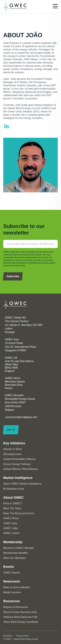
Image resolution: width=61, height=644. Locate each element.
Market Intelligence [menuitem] (18, 478)
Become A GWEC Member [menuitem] (19, 548)
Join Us (11, 430)
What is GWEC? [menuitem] (13, 503)
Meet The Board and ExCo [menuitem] (19, 513)
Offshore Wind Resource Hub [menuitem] (20, 617)
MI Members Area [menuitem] (14, 489)
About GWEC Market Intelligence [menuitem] (22, 484)
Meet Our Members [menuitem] (14, 558)
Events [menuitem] (9, 567)
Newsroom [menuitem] (12, 581)
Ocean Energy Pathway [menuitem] (17, 464)
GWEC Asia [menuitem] (10, 523)
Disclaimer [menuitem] (8, 636)
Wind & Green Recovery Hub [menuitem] (20, 612)
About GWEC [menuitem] (14, 497)
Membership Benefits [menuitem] (15, 553)
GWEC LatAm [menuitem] (11, 533)
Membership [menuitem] (13, 542)
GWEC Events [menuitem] (12, 573)
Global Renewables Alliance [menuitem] (19, 459)
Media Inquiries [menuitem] (12, 592)
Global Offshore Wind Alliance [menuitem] (20, 469)
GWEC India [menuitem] (10, 528)
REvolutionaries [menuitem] (12, 454)
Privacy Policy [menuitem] (23, 636)
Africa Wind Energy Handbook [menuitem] (21, 622)
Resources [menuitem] (12, 601)
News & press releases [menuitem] (17, 587)
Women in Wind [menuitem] (12, 449)
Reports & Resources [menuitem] (16, 607)
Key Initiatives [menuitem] (14, 443)
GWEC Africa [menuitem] (11, 518)
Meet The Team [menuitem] (12, 508)
